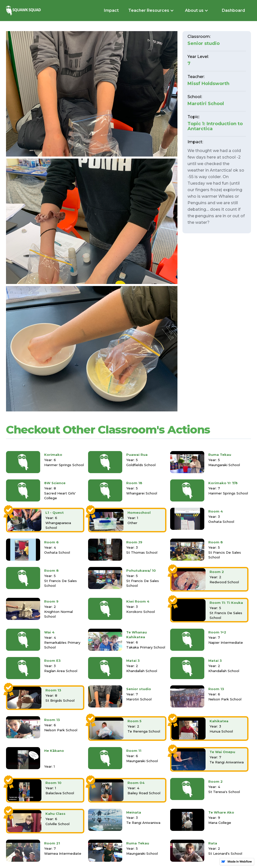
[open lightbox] (92, 94)
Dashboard (233, 10)
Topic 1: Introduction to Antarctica (215, 126)
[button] (151, 11)
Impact (111, 10)
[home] (24, 10)
